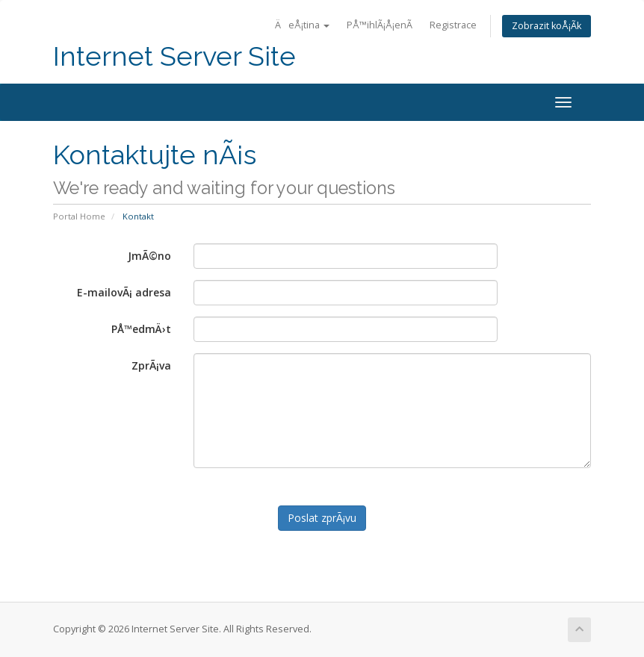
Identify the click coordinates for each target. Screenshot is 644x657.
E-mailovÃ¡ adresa (124, 292)
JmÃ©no (149, 256)
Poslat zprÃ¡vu (322, 518)
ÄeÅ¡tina (302, 25)
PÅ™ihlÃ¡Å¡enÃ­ (380, 25)
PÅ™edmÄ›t (141, 329)
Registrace (453, 25)
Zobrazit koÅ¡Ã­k (547, 26)
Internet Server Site (174, 56)
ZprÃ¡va (151, 365)
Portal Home (79, 216)
